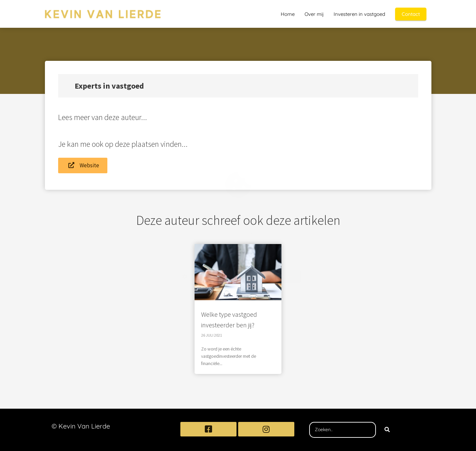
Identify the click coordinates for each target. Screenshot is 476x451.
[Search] (387, 430)
